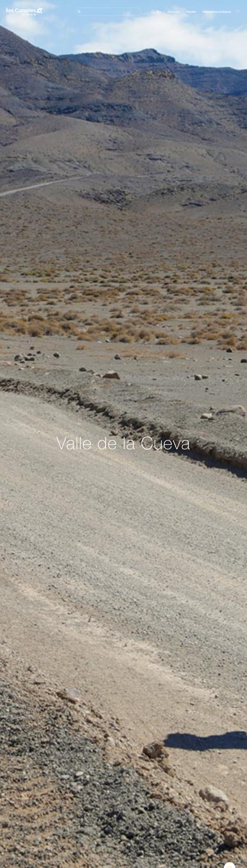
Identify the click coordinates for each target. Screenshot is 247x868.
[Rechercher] (108, 12)
